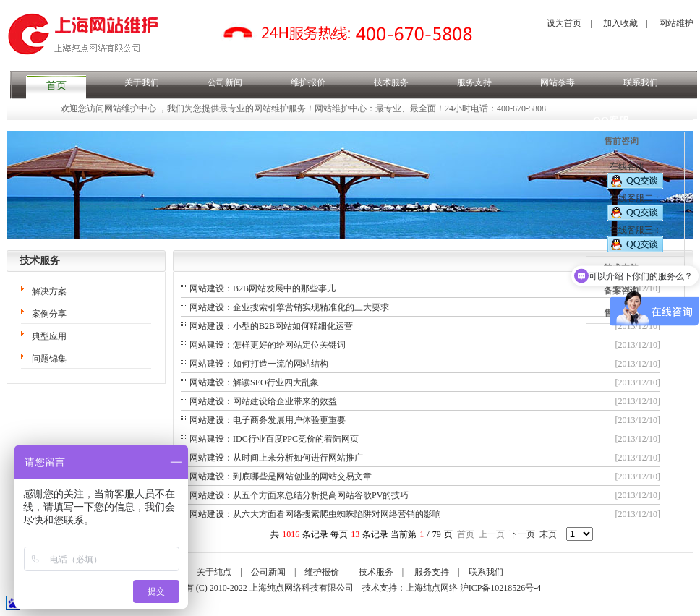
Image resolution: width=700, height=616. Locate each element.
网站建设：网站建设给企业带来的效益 (263, 401)
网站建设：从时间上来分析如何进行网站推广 (276, 458)
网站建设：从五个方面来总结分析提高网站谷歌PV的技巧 (299, 495)
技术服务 (391, 82)
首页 (56, 86)
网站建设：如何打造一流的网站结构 (259, 364)
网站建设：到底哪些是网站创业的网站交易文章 (281, 476)
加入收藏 (620, 23)
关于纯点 (214, 572)
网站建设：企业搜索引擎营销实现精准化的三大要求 (289, 307)
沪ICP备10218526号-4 (501, 588)
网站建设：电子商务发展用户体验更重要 (268, 420)
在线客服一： (635, 175)
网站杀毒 (558, 82)
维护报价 (308, 82)
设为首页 (564, 23)
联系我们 (641, 82)
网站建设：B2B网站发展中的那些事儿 (262, 288)
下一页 (522, 534)
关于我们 (142, 82)
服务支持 (474, 82)
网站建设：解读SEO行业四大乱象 (254, 382)
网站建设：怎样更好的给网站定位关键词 (268, 345)
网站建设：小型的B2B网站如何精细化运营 (271, 326)
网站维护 (676, 23)
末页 (548, 534)
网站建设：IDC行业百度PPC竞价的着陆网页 (274, 439)
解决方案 (49, 291)
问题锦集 (49, 359)
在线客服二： (635, 207)
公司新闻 (225, 82)
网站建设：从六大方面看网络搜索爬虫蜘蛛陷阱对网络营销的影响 (315, 514)
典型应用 (49, 336)
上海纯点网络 (432, 588)
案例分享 (49, 314)
